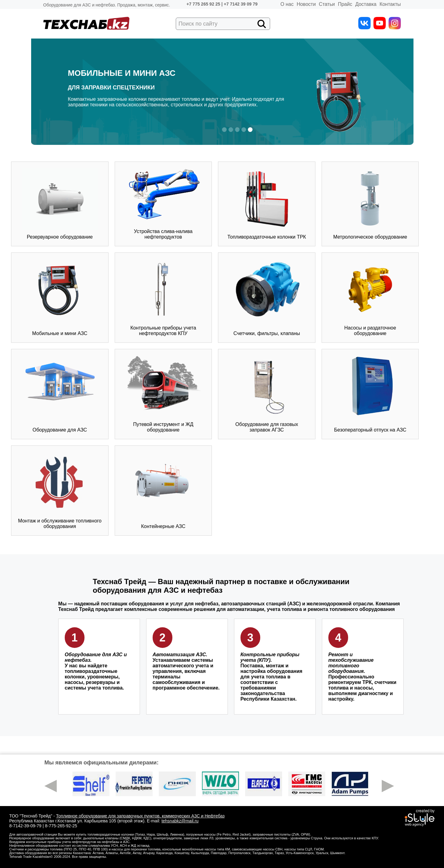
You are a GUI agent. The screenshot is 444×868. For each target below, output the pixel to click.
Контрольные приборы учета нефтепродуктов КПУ (163, 297)
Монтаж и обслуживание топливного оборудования (60, 490)
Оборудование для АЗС (60, 394)
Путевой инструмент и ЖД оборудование (163, 394)
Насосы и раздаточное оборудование (370, 297)
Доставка (366, 4)
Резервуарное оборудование (60, 204)
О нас (287, 4)
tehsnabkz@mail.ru (180, 821)
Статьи (327, 4)
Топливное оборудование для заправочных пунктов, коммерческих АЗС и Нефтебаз (140, 816)
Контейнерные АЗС (163, 490)
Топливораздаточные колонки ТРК (267, 204)
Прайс (345, 4)
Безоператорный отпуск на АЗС (370, 394)
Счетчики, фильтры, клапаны (267, 297)
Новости (306, 4)
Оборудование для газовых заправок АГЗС (267, 394)
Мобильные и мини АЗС (60, 297)
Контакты (390, 4)
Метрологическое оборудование (370, 204)
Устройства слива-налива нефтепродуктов (163, 204)
